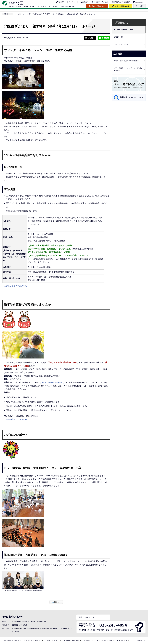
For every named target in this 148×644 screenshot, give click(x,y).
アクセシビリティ (52, 640)
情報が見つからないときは (132, 97)
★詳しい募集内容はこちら (16, 286)
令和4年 (61, 14)
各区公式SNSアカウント (88, 617)
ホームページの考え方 (11, 640)
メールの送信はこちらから (16, 419)
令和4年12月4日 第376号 (76, 14)
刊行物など (38, 14)
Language (139, 2)
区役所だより (50, 14)
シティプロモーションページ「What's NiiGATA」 (128, 69)
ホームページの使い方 (32, 640)
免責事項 (87, 640)
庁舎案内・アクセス (101, 2)
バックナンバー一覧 (121, 44)
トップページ (19, 14)
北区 (29, 14)
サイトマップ (122, 640)
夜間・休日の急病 (122, 6)
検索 (141, 6)
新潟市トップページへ (67, 2)
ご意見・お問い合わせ (104, 640)
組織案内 (85, 2)
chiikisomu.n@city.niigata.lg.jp (53, 382)
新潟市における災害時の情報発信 (126, 61)
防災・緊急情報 (98, 6)
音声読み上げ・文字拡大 (122, 2)
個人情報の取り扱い (71, 640)
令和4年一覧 (118, 37)
